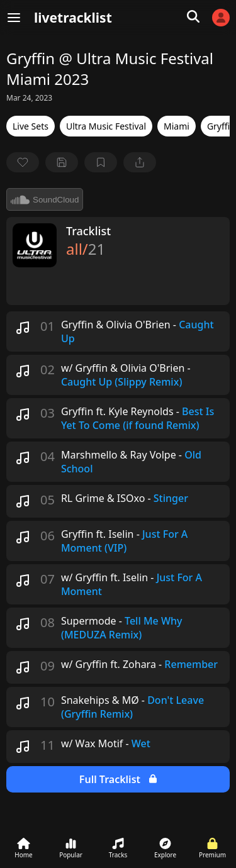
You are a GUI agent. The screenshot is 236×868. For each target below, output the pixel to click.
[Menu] (14, 18)
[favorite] (23, 162)
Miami (177, 126)
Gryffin (221, 126)
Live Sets (31, 126)
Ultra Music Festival (106, 126)
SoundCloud (45, 199)
